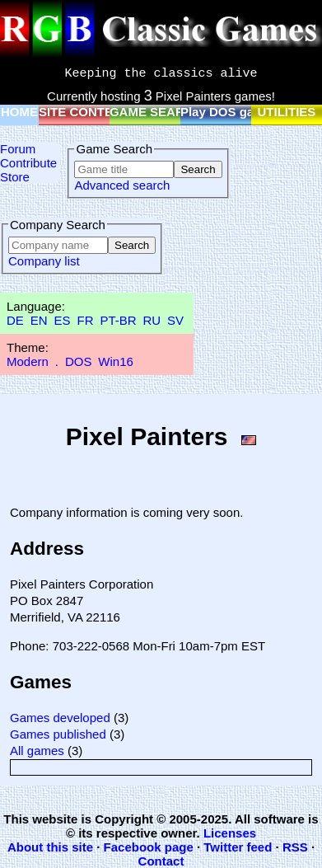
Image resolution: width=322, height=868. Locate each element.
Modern (28, 361)
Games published (58, 734)
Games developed (60, 718)
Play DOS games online (250, 112)
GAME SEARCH (156, 112)
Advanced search (122, 185)
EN (39, 320)
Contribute (28, 163)
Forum (18, 149)
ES (63, 320)
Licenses (230, 833)
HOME (19, 112)
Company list (44, 261)
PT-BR (118, 320)
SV (175, 320)
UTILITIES (287, 112)
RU (152, 320)
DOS (79, 361)
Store (15, 177)
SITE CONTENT (84, 112)
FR (85, 320)
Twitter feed (238, 847)
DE (15, 320)
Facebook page (149, 847)
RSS (295, 847)
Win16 (116, 361)
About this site (50, 847)
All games (37, 751)
